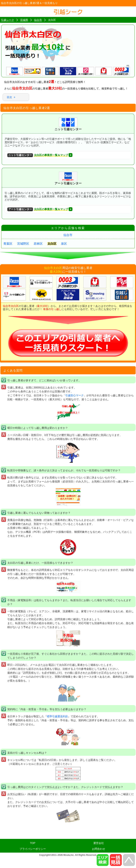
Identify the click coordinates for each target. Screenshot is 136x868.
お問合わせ (99, 849)
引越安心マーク (74, 395)
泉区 (64, 244)
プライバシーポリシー (33, 849)
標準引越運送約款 (57, 716)
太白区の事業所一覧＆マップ (38, 155)
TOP (33, 843)
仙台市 (68, 235)
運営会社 (99, 843)
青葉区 (8, 244)
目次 (9, 97)
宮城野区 (23, 244)
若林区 (38, 244)
